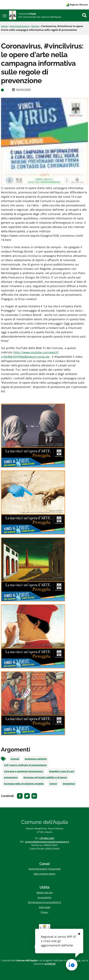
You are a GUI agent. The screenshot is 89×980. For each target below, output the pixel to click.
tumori (53, 784)
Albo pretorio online (45, 874)
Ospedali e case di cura (61, 771)
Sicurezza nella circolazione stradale (24, 784)
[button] (5, 15)
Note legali (45, 907)
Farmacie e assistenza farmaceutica (24, 771)
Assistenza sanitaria (36, 759)
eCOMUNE (50, 964)
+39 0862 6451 (47, 838)
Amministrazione (19, 26)
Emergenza (69, 784)
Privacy (44, 912)
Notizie (35, 26)
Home (4, 26)
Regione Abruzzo (77, 5)
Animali (15, 759)
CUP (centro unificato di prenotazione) (25, 765)
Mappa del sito (45, 892)
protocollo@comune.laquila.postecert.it (47, 842)
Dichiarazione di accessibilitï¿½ (45, 902)
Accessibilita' (45, 897)
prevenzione (11, 777)
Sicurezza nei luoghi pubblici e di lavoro (45, 777)
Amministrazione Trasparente (45, 869)
